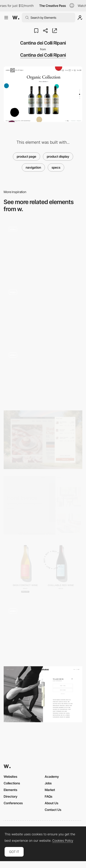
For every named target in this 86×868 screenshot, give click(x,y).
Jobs (48, 783)
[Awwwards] (16, 18)
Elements (10, 790)
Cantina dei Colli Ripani (43, 55)
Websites (10, 776)
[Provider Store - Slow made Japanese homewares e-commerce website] (43, 312)
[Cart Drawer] (43, 440)
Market (50, 790)
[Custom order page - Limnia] (43, 375)
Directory (11, 796)
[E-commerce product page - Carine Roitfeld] (43, 694)
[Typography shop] (43, 631)
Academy (52, 776)
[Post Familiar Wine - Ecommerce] (43, 569)
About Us (51, 803)
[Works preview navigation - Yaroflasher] (43, 250)
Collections (12, 783)
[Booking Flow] (43, 505)
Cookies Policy (63, 841)
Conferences (13, 803)
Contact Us (53, 810)
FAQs (49, 796)
